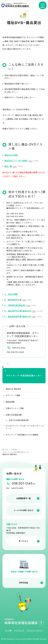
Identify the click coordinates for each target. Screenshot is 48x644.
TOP (6, 450)
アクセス (25, 541)
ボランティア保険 (13, 395)
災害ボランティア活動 (15, 408)
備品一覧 (14, 166)
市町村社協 (23, 583)
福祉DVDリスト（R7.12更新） (22, 161)
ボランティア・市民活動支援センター (24, 376)
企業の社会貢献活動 (14, 415)
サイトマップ (19, 631)
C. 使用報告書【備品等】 (20, 305)
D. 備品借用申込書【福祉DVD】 (24, 311)
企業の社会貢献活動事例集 (19, 420)
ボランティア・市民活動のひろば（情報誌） (22, 435)
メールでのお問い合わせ (23, 510)
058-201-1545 (24, 484)
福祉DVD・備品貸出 (13, 389)
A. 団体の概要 (11, 294)
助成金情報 (10, 402)
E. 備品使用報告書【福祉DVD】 (23, 317)
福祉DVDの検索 (11, 155)
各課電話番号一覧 (23, 498)
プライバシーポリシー (35, 631)
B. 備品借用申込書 (18, 300)
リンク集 (8, 631)
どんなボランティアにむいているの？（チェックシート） (25, 427)
